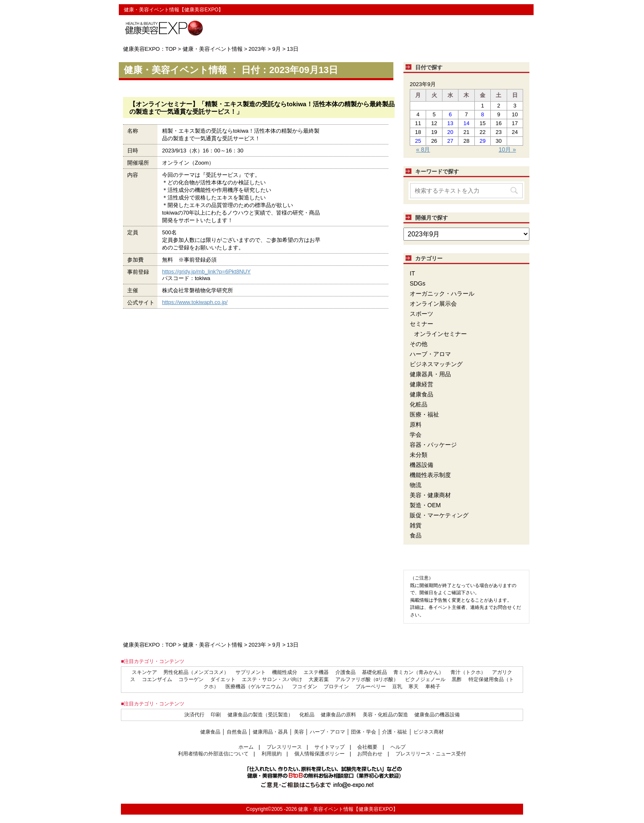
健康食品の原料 (338, 715)
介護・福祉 (395, 732)
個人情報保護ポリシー (319, 754)
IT (412, 273)
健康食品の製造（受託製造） (260, 715)
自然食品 (237, 732)
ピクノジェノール (425, 679)
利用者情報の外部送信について (213, 754)
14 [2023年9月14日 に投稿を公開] (466, 123)
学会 (416, 435)
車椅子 (433, 687)
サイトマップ (330, 747)
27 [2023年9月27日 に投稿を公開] (450, 141)
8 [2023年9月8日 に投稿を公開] (483, 114)
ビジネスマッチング (436, 364)
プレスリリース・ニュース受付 (431, 754)
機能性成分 (285, 672)
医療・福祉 (424, 414)
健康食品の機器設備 (437, 715)
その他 (419, 344)
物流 (416, 485)
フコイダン (305, 687)
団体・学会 (364, 732)
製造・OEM (425, 505)
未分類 (419, 455)
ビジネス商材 (429, 732)
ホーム (246, 747)
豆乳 (397, 687)
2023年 (257, 49)
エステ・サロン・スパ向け (272, 679)
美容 (299, 732)
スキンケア (144, 672)
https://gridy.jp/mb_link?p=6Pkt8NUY (206, 271)
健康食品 (421, 394)
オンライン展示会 (433, 304)
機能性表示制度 (430, 475)
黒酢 (457, 679)
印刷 (216, 715)
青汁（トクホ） (468, 672)
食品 (416, 535)
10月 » (507, 149)
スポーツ (421, 314)
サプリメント (251, 672)
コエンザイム (157, 679)
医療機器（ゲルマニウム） (256, 687)
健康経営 (421, 384)
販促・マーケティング (439, 515)
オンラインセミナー (440, 334)
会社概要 (367, 747)
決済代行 (194, 715)
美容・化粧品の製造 (385, 715)
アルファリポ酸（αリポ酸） (367, 679)
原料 (416, 425)
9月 (277, 49)
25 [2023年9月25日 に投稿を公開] (418, 141)
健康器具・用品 (430, 374)
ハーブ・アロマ (430, 354)
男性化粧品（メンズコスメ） (196, 672)
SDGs (418, 283)
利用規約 (272, 754)
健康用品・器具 (270, 732)
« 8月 (423, 149)
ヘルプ (398, 747)
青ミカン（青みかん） (419, 672)
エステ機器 (316, 672)
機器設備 (421, 465)
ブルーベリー (371, 687)
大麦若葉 (319, 679)
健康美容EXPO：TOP (150, 49)
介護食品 (346, 672)
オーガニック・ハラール (442, 294)
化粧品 (419, 404)
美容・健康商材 (430, 495)
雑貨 (416, 525)
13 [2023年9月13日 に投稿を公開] (450, 123)
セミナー (421, 324)
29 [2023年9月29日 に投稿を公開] (482, 141)
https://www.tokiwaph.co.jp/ (195, 302)
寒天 (414, 687)
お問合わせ (370, 754)
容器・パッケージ (433, 445)
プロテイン (336, 687)
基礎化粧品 (374, 672)
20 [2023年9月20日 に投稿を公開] (450, 132)
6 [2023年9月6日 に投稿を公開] (450, 114)
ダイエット (223, 679)
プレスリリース (284, 747)
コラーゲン (191, 679)
